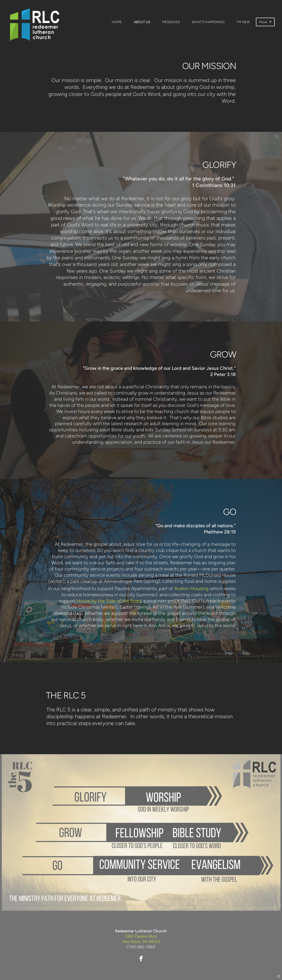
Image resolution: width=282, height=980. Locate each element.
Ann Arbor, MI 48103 (141, 942)
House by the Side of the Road (109, 601)
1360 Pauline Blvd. (141, 936)
